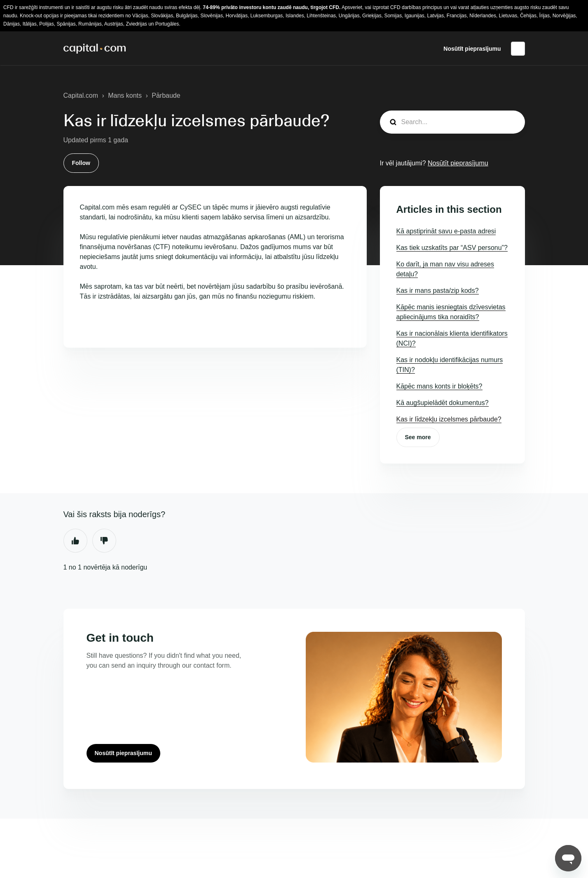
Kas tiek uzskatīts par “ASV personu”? (452, 248)
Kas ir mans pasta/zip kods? (438, 291)
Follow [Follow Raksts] (81, 163)
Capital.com (81, 95)
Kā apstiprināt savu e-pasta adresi (446, 231)
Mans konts (125, 95)
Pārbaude (166, 95)
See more (418, 437)
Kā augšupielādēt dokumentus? (443, 403)
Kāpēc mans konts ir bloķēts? (439, 386)
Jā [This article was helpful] (75, 541)
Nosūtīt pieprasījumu (472, 49)
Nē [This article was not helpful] (104, 541)
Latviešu (518, 49)
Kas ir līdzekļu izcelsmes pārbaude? (449, 419)
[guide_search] (452, 122)
